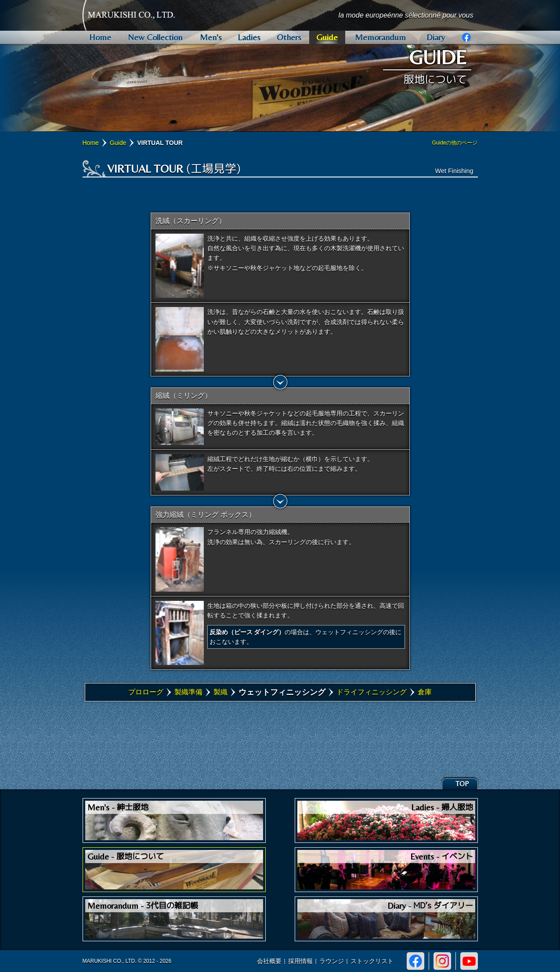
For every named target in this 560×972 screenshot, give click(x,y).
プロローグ (146, 692)
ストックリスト (372, 961)
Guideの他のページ (455, 143)
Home (91, 143)
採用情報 (300, 961)
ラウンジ (332, 961)
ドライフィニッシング (372, 692)
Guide (118, 143)
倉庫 (425, 692)
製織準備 (188, 692)
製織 (220, 692)
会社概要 (269, 961)
